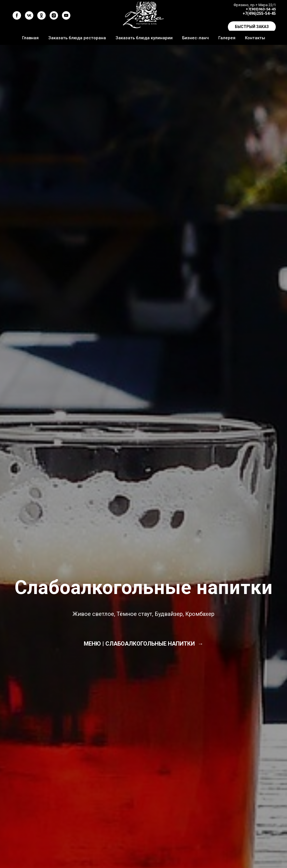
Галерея (227, 38)
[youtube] (66, 15)
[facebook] (17, 15)
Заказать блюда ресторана (77, 38)
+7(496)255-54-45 (259, 13)
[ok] (41, 15)
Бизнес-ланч (195, 38)
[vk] (29, 15)
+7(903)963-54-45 (261, 9)
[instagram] (54, 15)
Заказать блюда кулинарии (144, 38)
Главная (30, 38)
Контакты (255, 38)
